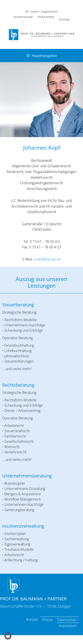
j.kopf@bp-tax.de (47, 259)
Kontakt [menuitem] (32, 620)
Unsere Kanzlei (23, 20)
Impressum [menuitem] (68, 626)
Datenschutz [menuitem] (67, 620)
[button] (8, 636)
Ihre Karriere (46, 20)
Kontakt (64, 19)
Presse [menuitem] (48, 620)
